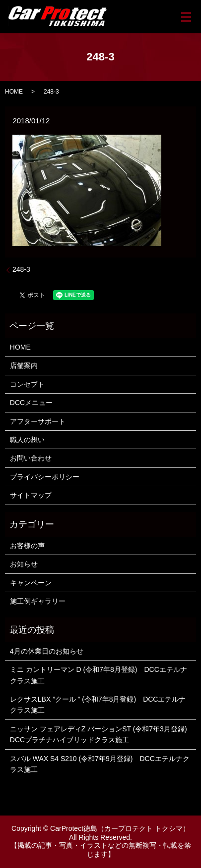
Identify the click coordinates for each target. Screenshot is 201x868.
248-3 (21, 269)
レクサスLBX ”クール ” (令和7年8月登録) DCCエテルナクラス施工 (98, 705)
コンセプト (27, 384)
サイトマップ (31, 495)
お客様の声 (27, 546)
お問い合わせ (31, 458)
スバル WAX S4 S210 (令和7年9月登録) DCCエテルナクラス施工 (100, 764)
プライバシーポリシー (45, 477)
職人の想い (27, 440)
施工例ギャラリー (38, 601)
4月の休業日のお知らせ (47, 651)
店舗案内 (24, 365)
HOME (14, 92)
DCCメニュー (31, 403)
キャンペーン (31, 583)
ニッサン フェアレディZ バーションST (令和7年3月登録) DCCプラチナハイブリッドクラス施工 (100, 734)
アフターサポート (38, 421)
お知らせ (24, 564)
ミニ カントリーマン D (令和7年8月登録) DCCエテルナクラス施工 (99, 675)
